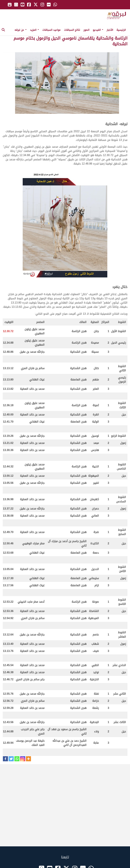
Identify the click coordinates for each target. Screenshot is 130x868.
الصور (86, 30)
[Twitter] (11, 759)
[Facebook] (5, 759)
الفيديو (98, 30)
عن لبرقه (21, 30)
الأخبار (110, 30)
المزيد (34, 30)
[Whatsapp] (17, 759)
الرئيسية (121, 30)
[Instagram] (23, 759)
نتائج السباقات (72, 30)
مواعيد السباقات (51, 30)
